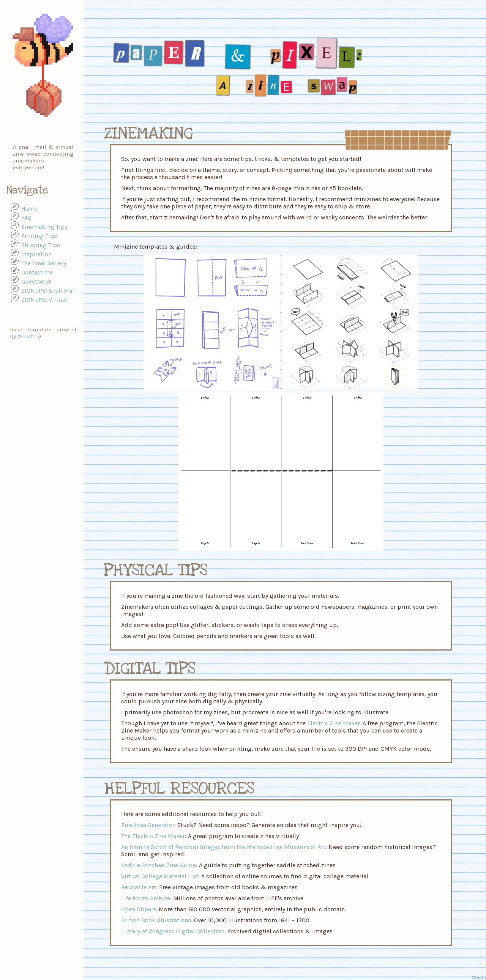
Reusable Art (139, 887)
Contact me (37, 272)
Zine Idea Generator (148, 825)
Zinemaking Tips (44, 227)
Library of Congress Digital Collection (173, 931)
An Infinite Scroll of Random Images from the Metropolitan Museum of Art (223, 847)
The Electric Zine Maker (153, 836)
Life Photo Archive (146, 898)
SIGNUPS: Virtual (44, 300)
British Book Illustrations (156, 920)
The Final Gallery (44, 263)
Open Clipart (138, 909)
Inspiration (36, 254)
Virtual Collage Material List (160, 876)
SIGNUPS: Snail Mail (49, 291)
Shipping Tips (41, 245)
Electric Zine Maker (334, 723)
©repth (27, 336)
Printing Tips (39, 236)
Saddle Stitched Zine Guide (159, 865)
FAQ (26, 218)
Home (29, 209)
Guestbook (36, 281)
